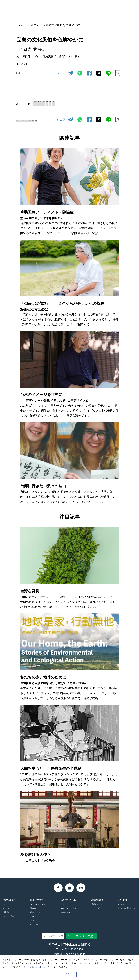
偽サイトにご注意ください (127, 911)
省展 (93, 104)
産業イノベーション (36, 915)
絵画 (21, 119)
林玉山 (52, 104)
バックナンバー (9, 911)
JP (95, 10)
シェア (61, 73)
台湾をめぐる (34, 919)
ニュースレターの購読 (69, 911)
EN (28, 73)
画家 (75, 104)
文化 (21, 126)
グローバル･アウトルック (38, 907)
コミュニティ (34, 923)
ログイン (64, 907)
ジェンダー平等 (9, 919)
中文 (21, 73)
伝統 (30, 126)
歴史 (48, 119)
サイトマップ (95, 911)
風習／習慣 (34, 119)
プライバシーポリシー (125, 907)
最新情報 (6, 915)
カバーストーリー (9, 907)
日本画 (64, 104)
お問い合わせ (66, 915)
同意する (70, 974)
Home (20, 25)
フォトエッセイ (35, 927)
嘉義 (84, 104)
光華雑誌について (96, 907)
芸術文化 (34, 25)
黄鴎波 (39, 104)
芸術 (39, 126)
